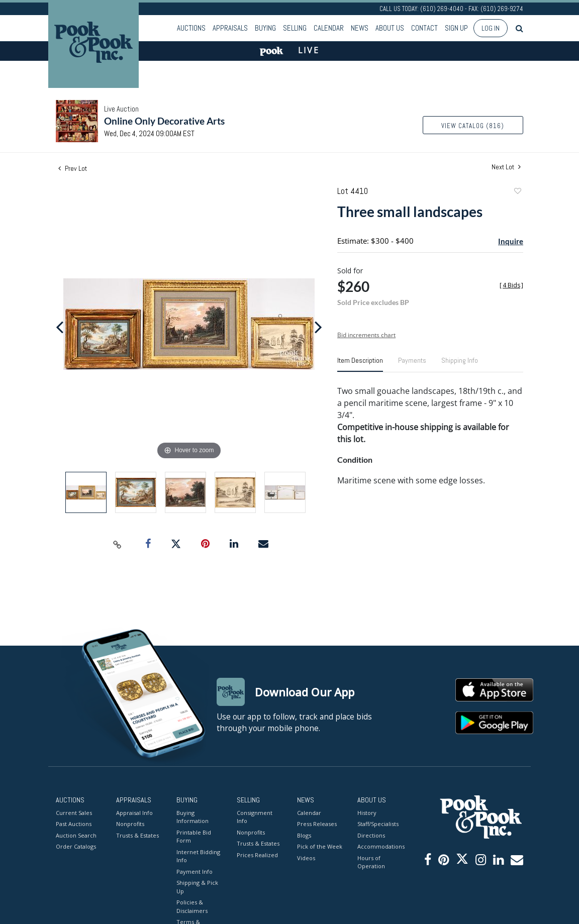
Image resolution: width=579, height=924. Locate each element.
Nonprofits (130, 824)
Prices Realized (257, 855)
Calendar (329, 28)
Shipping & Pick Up (197, 887)
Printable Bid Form (194, 837)
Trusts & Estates (137, 835)
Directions (371, 835)
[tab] (360, 364)
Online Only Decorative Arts (164, 121)
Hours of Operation (371, 862)
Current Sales (74, 813)
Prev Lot (73, 168)
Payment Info (195, 871)
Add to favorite (517, 192)
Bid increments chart (366, 335)
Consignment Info (255, 817)
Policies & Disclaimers (192, 906)
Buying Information (192, 817)
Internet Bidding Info (198, 856)
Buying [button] (265, 28)
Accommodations (380, 846)
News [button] (360, 28)
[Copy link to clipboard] (118, 544)
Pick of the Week (320, 846)
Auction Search (76, 835)
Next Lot (506, 167)
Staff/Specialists (378, 824)
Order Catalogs (76, 846)
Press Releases (317, 824)
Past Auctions (74, 824)
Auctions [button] (191, 28)
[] (511, 285)
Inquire (511, 241)
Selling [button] (295, 28)
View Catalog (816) (473, 126)
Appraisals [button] (230, 28)
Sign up (456, 28)
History (367, 813)
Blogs (304, 835)
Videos (306, 858)
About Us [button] (390, 28)
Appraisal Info (134, 813)
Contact (424, 28)
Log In (491, 28)
